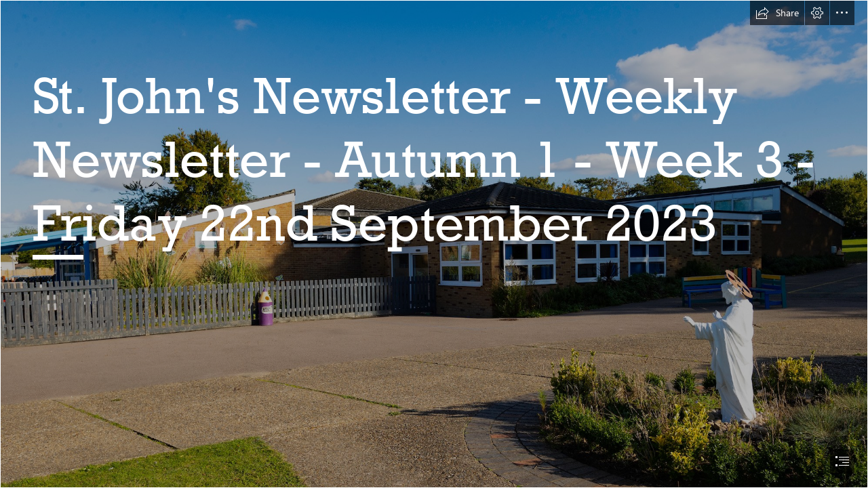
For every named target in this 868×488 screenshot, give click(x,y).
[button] (777, 13)
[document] (434, 244)
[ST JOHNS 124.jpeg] (434, 244)
